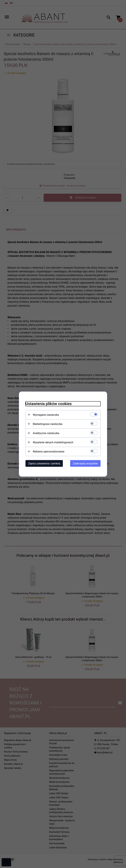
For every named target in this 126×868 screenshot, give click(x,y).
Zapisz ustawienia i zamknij (44, 463)
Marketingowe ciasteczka (48, 424)
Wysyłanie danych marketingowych (53, 442)
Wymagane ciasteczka (46, 415)
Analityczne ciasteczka (46, 433)
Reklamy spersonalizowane (49, 451)
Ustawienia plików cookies (49, 404)
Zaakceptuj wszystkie (85, 463)
